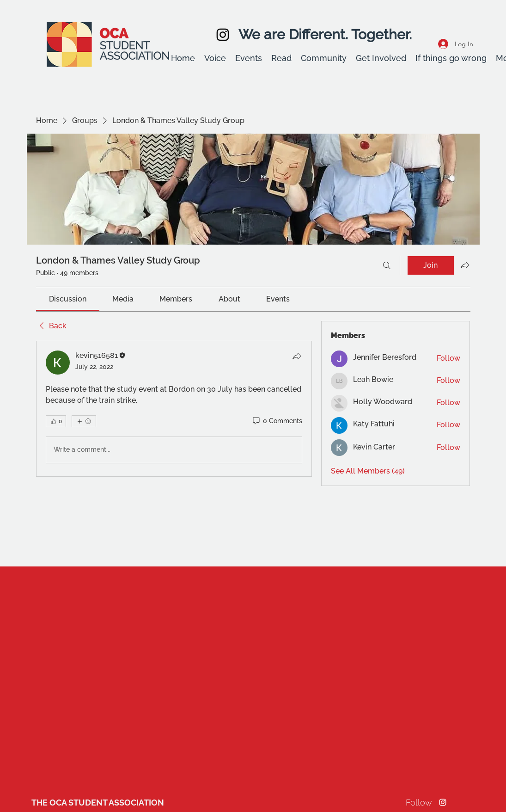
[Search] (387, 265)
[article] (174, 409)
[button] (215, 58)
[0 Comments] (277, 421)
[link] (68, 299)
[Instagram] (223, 35)
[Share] (297, 356)
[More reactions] (84, 421)
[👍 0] (56, 421)
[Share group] (465, 265)
